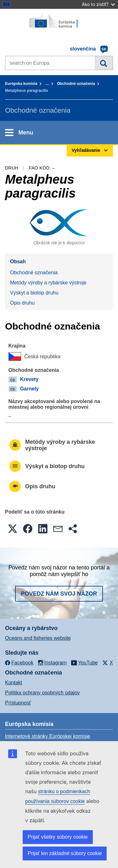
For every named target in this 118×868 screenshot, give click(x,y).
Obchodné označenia (76, 84)
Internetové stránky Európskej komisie (48, 736)
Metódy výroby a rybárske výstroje (48, 283)
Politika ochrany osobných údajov (42, 693)
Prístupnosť (18, 703)
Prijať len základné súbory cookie (65, 853)
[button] (13, 529)
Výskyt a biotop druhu (34, 293)
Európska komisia (21, 84)
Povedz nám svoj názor (59, 594)
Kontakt (14, 683)
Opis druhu (22, 303)
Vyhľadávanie (104, 63)
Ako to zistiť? (98, 4)
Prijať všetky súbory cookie (58, 837)
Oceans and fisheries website (38, 638)
